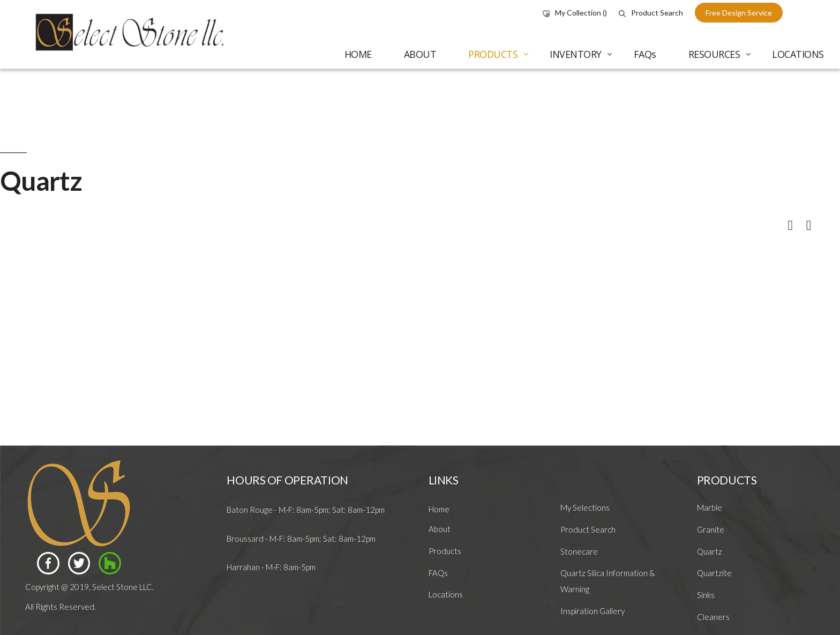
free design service (739, 13)
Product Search (651, 13)
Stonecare (579, 551)
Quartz (710, 551)
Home (439, 509)
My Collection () (575, 13)
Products (445, 551)
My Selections (585, 507)
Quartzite (714, 573)
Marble (710, 507)
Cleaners (713, 617)
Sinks (706, 595)
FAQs (438, 573)
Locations (446, 594)
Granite (711, 529)
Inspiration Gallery (592, 611)
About (440, 529)
